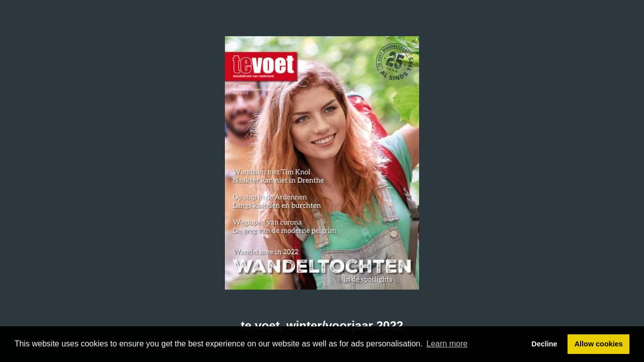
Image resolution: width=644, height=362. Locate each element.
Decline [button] (544, 344)
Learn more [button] (447, 344)
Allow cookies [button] (599, 344)
